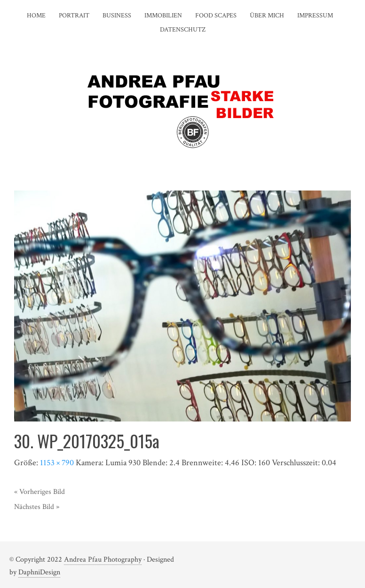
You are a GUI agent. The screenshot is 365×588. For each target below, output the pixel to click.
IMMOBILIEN (163, 16)
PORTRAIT (74, 16)
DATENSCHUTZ (183, 30)
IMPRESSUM (315, 16)
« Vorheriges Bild (40, 492)
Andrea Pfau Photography (103, 560)
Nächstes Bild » (37, 507)
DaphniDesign (39, 572)
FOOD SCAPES (216, 16)
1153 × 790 (57, 463)
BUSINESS (117, 16)
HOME (36, 16)
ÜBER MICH (267, 16)
